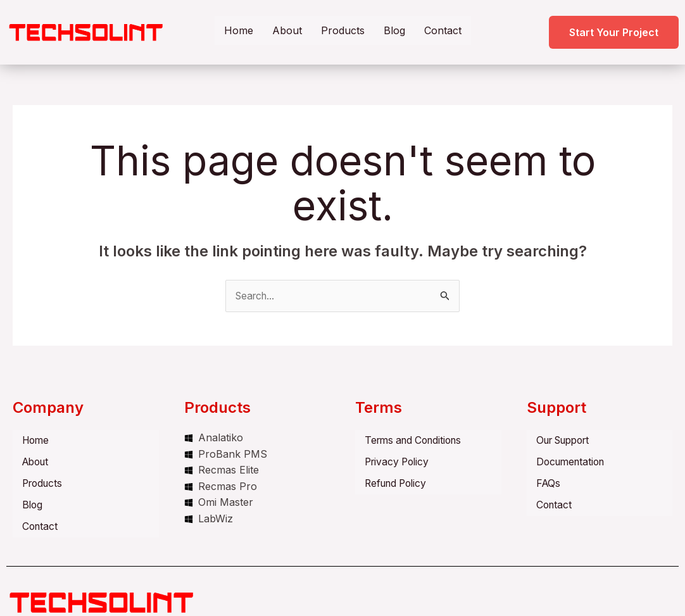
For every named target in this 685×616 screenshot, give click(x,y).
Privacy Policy (399, 461)
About (287, 30)
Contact (443, 30)
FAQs (549, 481)
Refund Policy (398, 481)
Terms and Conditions (417, 441)
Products (343, 30)
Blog (394, 30)
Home (239, 30)
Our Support (567, 441)
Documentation (573, 461)
